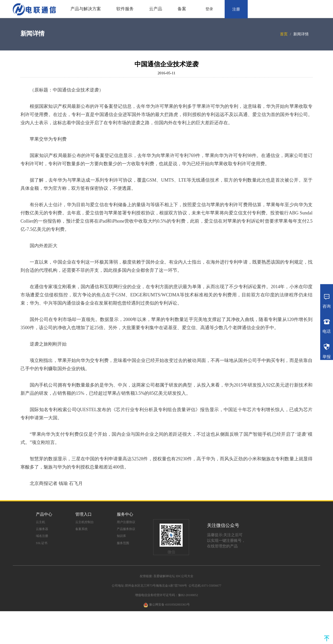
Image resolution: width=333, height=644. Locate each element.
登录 (209, 9)
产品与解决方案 (86, 9)
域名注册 (42, 536)
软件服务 (125, 9)
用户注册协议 (126, 522)
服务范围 (123, 543)
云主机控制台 (85, 522)
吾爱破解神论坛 (164, 576)
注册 (236, 9)
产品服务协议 (126, 529)
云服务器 (42, 529)
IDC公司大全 (185, 576)
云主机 (40, 522)
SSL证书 (42, 543)
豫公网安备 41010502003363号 (169, 605)
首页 (284, 34)
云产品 (156, 9)
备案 (182, 9)
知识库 (121, 536)
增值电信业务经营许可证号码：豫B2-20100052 (167, 595)
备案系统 (81, 529)
